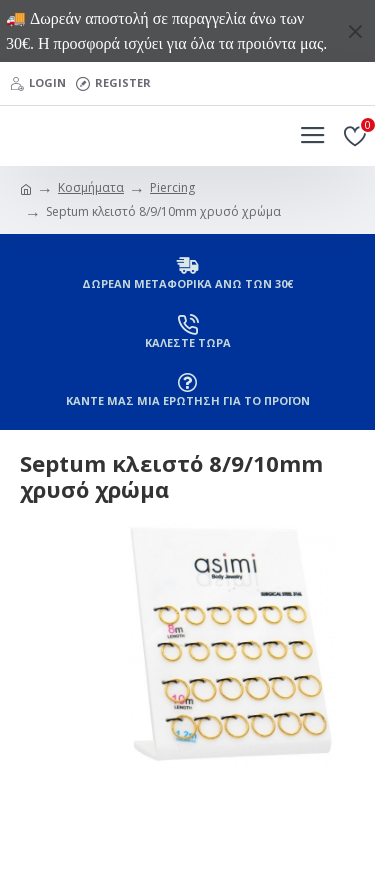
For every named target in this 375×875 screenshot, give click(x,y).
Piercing (172, 187)
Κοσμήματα (91, 187)
